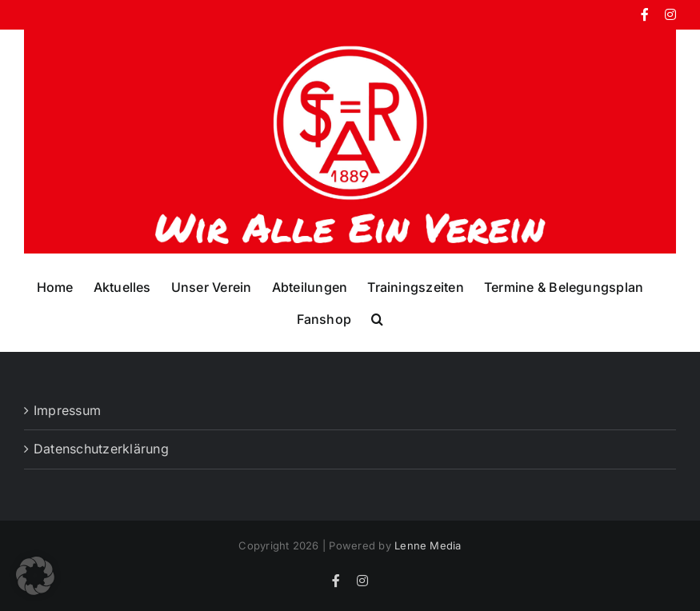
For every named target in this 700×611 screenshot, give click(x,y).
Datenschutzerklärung (101, 449)
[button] (377, 318)
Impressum (67, 410)
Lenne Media (428, 545)
